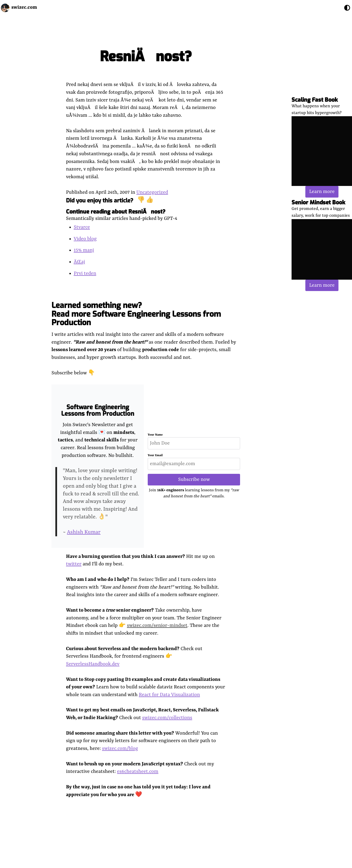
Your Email (155, 455)
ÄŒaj (79, 262)
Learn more (322, 192)
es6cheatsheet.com (138, 772)
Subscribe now (194, 480)
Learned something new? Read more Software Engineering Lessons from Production (136, 314)
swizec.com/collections (167, 718)
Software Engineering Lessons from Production (98, 411)
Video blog (85, 239)
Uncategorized (152, 192)
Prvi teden (85, 273)
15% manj (84, 250)
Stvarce (82, 227)
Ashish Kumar (84, 532)
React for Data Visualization (169, 695)
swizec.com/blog (120, 749)
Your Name (155, 435)
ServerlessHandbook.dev (93, 664)
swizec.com (24, 7)
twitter (74, 564)
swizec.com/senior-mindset (157, 626)
